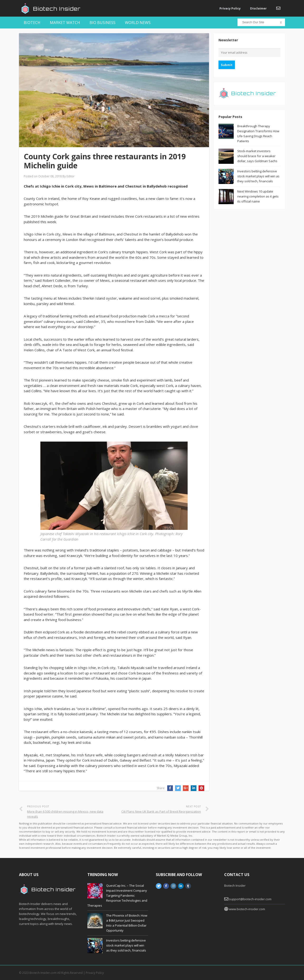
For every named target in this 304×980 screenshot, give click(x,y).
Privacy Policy (230, 8)
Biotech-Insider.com (43, 973)
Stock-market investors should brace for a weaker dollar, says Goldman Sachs (257, 156)
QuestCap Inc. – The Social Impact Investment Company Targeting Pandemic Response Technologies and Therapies (117, 895)
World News (138, 23)
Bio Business (102, 23)
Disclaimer (258, 8)
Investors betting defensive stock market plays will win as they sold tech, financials (258, 176)
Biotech (32, 23)
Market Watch (65, 23)
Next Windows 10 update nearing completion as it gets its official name (258, 196)
